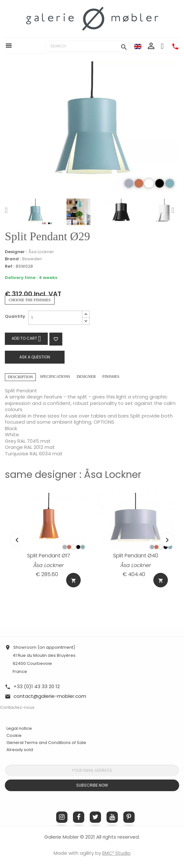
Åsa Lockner (41, 252)
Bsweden (32, 259)
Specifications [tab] (55, 377)
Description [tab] (20, 377)
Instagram (62, 817)
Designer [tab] (86, 377)
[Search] (88, 46)
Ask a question (35, 357)
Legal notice (19, 728)
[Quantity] (55, 318)
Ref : (10, 267)
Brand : (13, 259)
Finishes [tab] (111, 377)
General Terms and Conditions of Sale (46, 743)
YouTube (112, 817)
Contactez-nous (17, 707)
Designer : (16, 252)
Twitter (95, 817)
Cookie (14, 736)
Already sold (20, 750)
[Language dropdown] (138, 46)
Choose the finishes (30, 300)
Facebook (79, 817)
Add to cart (26, 339)
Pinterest (129, 817)
